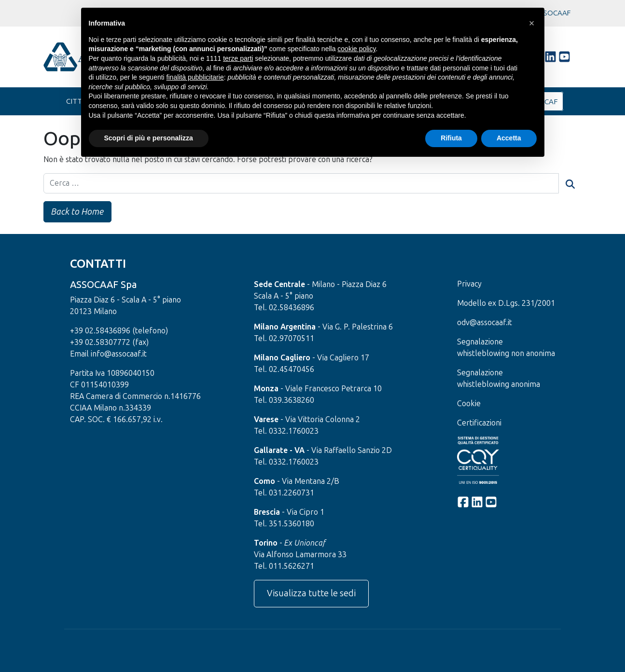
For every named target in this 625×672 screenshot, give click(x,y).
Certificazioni (479, 423)
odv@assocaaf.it (485, 322)
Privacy (469, 284)
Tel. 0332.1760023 (286, 431)
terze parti (238, 58)
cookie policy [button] (356, 49)
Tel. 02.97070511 (284, 338)
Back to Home (78, 212)
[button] (532, 23)
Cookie (469, 404)
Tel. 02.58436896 (284, 308)
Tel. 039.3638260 (284, 400)
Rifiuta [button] (451, 138)
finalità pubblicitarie (195, 77)
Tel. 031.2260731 (284, 493)
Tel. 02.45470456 (284, 369)
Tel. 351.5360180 (284, 524)
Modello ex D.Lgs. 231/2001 (506, 303)
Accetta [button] (509, 138)
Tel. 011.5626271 (284, 566)
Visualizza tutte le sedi (311, 593)
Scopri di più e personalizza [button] (149, 138)
